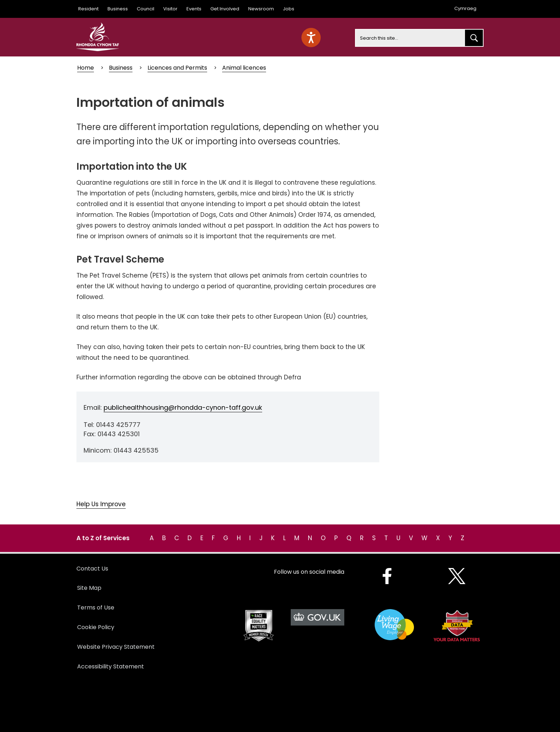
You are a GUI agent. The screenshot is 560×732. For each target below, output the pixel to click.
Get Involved (225, 9)
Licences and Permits (177, 68)
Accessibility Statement (111, 666)
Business (118, 9)
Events (194, 9)
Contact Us (92, 569)
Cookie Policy (96, 627)
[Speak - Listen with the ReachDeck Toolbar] (311, 38)
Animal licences (244, 68)
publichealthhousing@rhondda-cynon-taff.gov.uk (183, 407)
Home (86, 68)
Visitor (170, 9)
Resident (88, 9)
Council (146, 9)
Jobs (289, 9)
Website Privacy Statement (116, 647)
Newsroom (261, 9)
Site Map (89, 588)
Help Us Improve (101, 504)
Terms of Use (96, 607)
